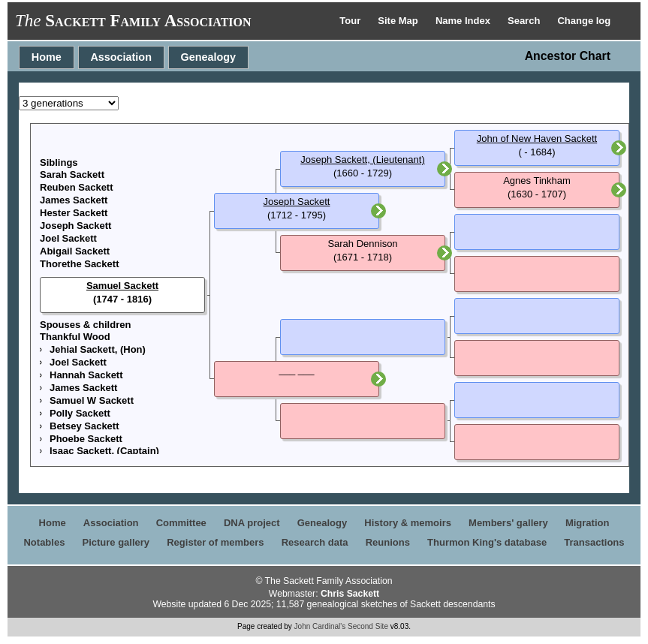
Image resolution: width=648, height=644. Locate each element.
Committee (181, 523)
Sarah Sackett (72, 175)
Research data (315, 542)
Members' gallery (508, 523)
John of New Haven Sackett (537, 138)
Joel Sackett (68, 238)
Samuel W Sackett (92, 400)
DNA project (252, 523)
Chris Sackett (350, 594)
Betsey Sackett (84, 426)
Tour (351, 21)
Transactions (594, 542)
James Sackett (74, 200)
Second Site (368, 626)
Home (47, 57)
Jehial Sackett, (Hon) (98, 349)
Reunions (388, 542)
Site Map (399, 21)
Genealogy (209, 57)
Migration (588, 523)
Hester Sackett (74, 213)
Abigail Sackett (75, 251)
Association (121, 57)
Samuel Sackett (122, 286)
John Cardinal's (320, 626)
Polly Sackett (80, 413)
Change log (584, 21)
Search (525, 21)
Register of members (215, 542)
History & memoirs (408, 523)
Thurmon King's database (487, 542)
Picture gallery (116, 542)
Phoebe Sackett (86, 439)
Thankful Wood (75, 337)
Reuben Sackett (77, 187)
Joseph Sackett (75, 226)
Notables (44, 542)
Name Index (464, 21)
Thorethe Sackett (79, 264)
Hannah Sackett (86, 375)
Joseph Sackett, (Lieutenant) (363, 159)
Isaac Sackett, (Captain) (104, 451)
